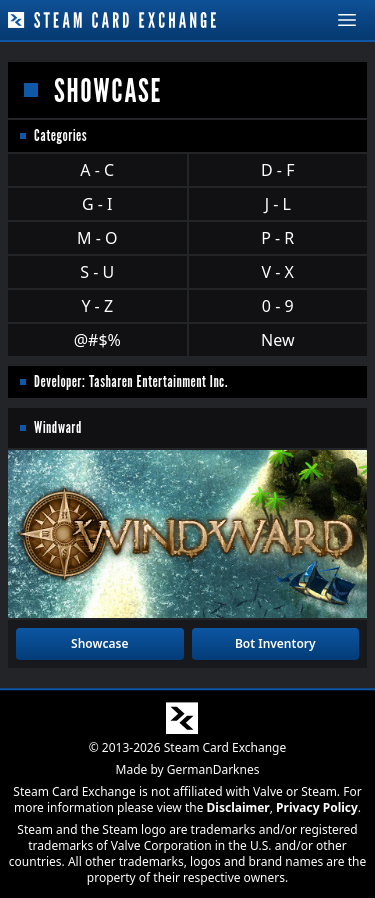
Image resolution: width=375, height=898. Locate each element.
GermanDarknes (213, 769)
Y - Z (97, 306)
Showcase (99, 643)
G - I (97, 204)
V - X (278, 272)
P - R (277, 238)
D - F (277, 170)
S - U (97, 272)
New (277, 340)
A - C (97, 170)
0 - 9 (278, 306)
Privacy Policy (317, 807)
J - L (278, 204)
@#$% (97, 340)
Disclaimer (238, 807)
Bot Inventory (275, 643)
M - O (97, 238)
